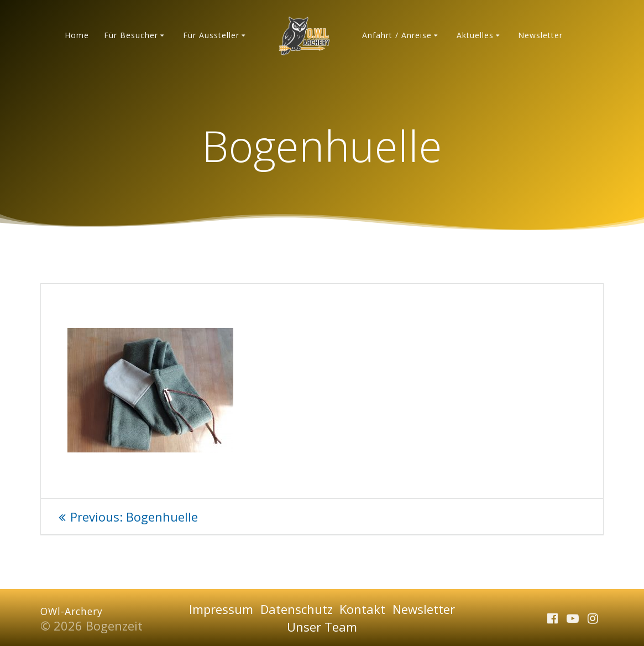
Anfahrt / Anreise (397, 35)
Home (77, 35)
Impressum (221, 609)
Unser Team (322, 627)
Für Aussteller (211, 35)
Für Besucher (131, 35)
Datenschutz (297, 609)
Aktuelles (475, 35)
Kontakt (362, 609)
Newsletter (540, 35)
